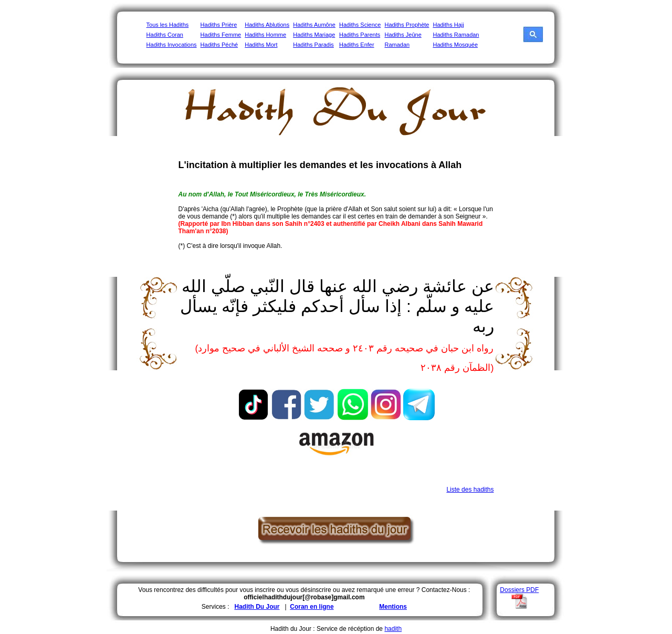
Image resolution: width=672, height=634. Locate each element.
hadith (393, 629)
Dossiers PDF (519, 590)
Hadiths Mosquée (455, 45)
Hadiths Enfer (357, 45)
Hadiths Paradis (313, 45)
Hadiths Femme (221, 35)
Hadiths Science (360, 25)
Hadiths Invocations (172, 45)
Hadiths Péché (219, 45)
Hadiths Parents (360, 35)
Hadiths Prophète (407, 25)
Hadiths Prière (219, 25)
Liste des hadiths (470, 490)
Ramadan (397, 45)
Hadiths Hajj (448, 25)
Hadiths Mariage (314, 35)
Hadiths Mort (261, 45)
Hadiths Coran (165, 35)
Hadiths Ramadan (456, 35)
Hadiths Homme (265, 35)
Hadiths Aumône (314, 25)
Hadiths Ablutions (267, 25)
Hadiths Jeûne (403, 35)
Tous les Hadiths (168, 25)
